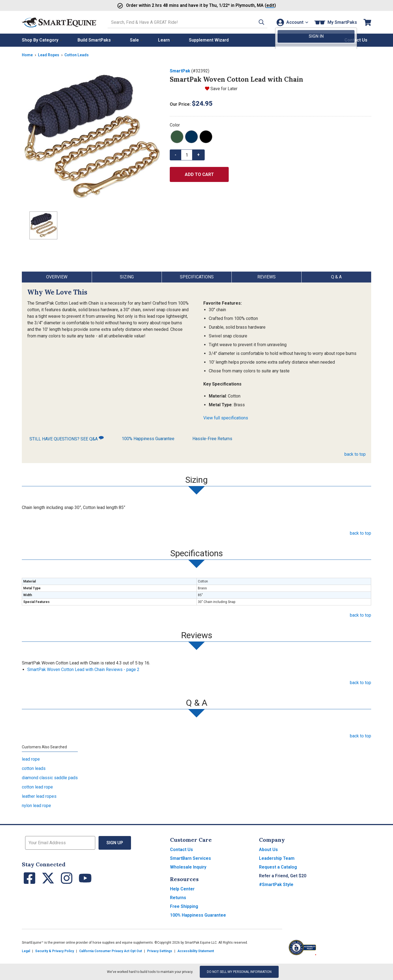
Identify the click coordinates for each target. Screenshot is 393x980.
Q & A (336, 277)
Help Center (182, 889)
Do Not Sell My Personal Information (239, 972)
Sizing (127, 277)
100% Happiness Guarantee (148, 439)
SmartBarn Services (190, 858)
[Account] (292, 22)
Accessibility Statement (196, 951)
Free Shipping (184, 906)
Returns (178, 898)
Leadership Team (277, 858)
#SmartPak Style (276, 885)
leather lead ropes (39, 796)
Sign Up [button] (115, 843)
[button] (258, 22)
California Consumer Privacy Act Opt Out (111, 951)
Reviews (267, 277)
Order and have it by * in (180, 5)
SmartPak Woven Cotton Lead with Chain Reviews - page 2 (83, 669)
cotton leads (34, 768)
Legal (26, 951)
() (256, 5)
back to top (355, 454)
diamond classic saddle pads (50, 778)
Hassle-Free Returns (212, 439)
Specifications (197, 277)
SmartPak (180, 71)
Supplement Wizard (209, 40)
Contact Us (181, 850)
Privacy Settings (160, 951)
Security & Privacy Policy (55, 951)
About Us (268, 850)
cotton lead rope (37, 787)
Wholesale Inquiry (188, 867)
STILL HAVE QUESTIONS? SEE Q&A (67, 439)
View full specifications (226, 418)
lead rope (31, 759)
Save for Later (224, 89)
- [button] (175, 155)
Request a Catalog (278, 867)
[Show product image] (91, 137)
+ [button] (198, 155)
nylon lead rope (36, 806)
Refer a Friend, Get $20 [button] (283, 876)
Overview (57, 277)
